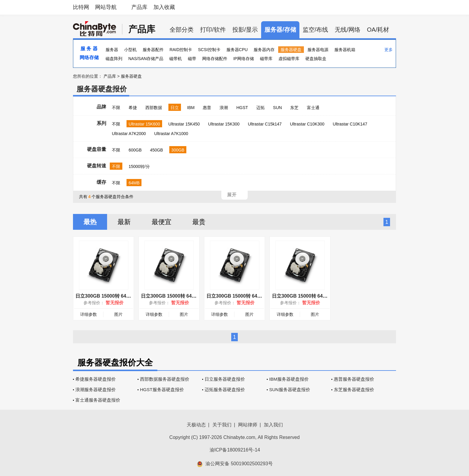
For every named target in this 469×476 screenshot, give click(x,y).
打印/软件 (213, 30)
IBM (191, 108)
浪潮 (224, 108)
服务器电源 (318, 50)
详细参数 (89, 314)
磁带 (192, 59)
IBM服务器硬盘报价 (289, 379)
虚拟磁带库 (289, 59)
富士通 (313, 108)
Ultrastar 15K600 (144, 124)
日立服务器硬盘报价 (225, 379)
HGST (242, 108)
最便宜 (162, 222)
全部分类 (182, 30)
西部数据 (154, 108)
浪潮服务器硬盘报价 (96, 389)
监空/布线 (316, 30)
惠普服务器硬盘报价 (354, 379)
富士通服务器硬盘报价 (98, 400)
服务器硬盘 (291, 50)
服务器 (112, 50)
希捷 (133, 108)
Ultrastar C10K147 (350, 124)
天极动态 (196, 425)
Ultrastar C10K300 (307, 124)
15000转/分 (139, 166)
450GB (156, 150)
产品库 (139, 7)
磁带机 (176, 59)
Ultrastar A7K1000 (171, 134)
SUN (278, 108)
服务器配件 (153, 50)
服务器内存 (264, 50)
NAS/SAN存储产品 (146, 59)
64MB (134, 183)
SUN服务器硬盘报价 (290, 389)
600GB (135, 150)
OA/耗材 (378, 30)
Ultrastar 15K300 (224, 124)
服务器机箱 (345, 50)
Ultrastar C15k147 (265, 124)
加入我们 (273, 425)
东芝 (294, 108)
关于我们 (222, 425)
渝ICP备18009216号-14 (235, 450)
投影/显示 (245, 30)
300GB (178, 150)
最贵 (199, 222)
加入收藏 (164, 7)
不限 (116, 108)
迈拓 (261, 108)
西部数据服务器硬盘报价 (165, 379)
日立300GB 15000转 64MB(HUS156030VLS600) (128, 296)
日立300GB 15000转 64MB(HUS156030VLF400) (324, 296)
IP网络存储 (244, 59)
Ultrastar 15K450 (184, 124)
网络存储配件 (215, 59)
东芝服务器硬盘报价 (354, 389)
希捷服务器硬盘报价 (96, 379)
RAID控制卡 (181, 50)
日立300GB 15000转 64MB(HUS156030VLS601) (259, 296)
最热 (90, 222)
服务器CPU (237, 50)
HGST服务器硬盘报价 (162, 389)
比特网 (81, 7)
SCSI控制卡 (209, 50)
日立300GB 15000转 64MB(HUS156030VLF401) (193, 296)
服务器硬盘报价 (102, 89)
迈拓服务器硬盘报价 (225, 389)
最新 (124, 222)
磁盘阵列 (114, 59)
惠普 (207, 108)
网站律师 (248, 425)
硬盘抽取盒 (316, 59)
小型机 (130, 50)
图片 (118, 314)
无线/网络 (348, 30)
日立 (175, 108)
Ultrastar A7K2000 (129, 134)
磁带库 (266, 59)
